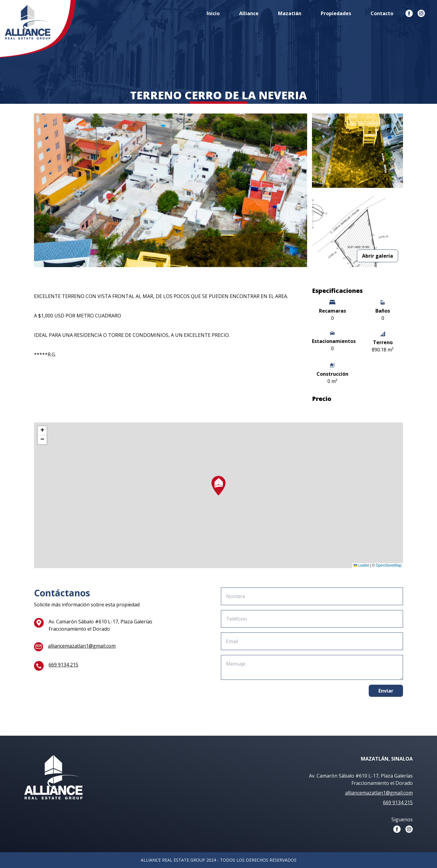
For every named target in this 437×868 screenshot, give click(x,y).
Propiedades (336, 13)
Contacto (382, 13)
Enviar (386, 691)
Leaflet (361, 565)
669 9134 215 (63, 665)
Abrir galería (378, 256)
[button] (218, 486)
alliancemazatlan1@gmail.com (82, 646)
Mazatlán (290, 13)
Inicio (213, 13)
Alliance (249, 13)
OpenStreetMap (389, 565)
